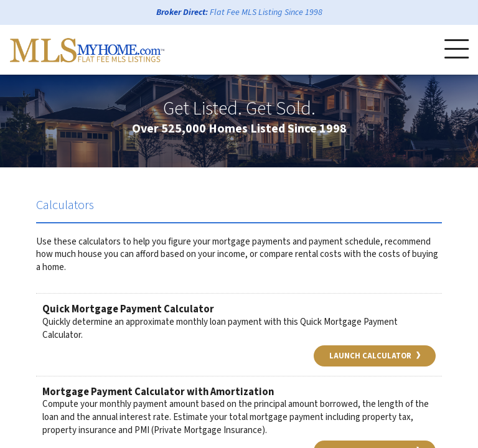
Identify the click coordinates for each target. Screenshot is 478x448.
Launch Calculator (375, 356)
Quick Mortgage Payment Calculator (128, 309)
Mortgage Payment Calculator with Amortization (158, 392)
